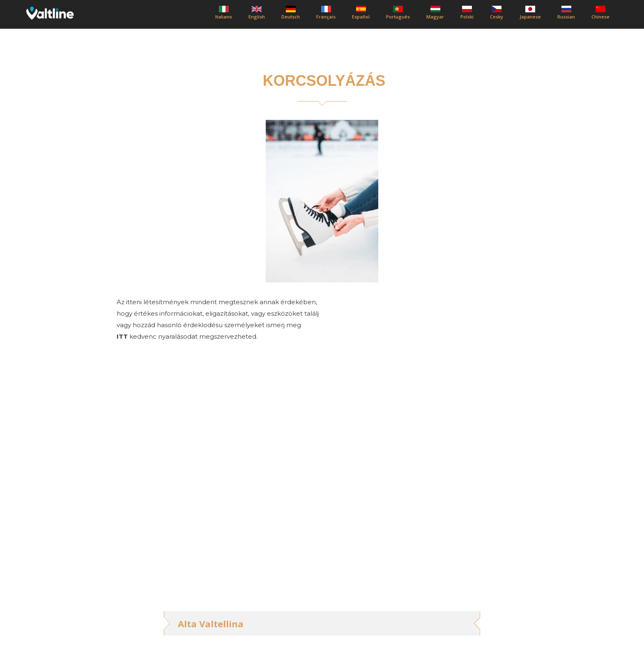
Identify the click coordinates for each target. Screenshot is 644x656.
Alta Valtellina (211, 624)
